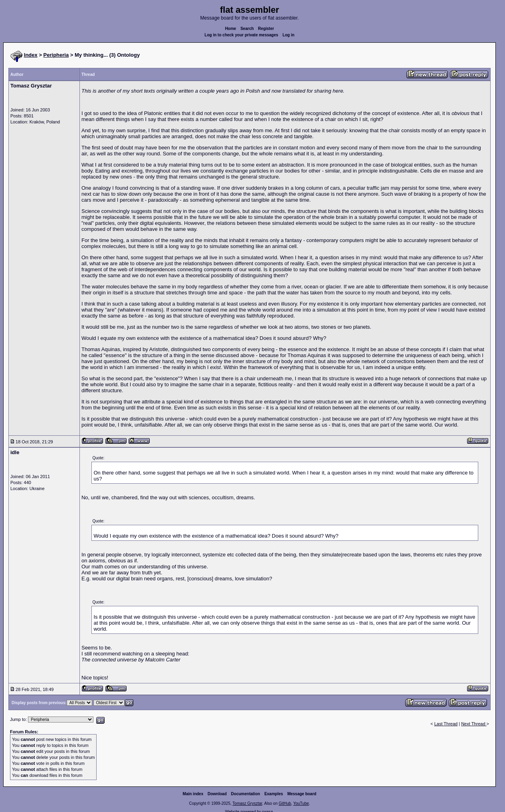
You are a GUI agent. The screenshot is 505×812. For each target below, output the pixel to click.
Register (266, 29)
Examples (274, 794)
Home (231, 29)
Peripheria (56, 55)
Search (247, 29)
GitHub (285, 803)
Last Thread (446, 724)
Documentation (246, 794)
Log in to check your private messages (241, 35)
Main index (193, 794)
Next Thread (474, 724)
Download (217, 794)
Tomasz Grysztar (247, 803)
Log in (289, 35)
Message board (302, 794)
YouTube (301, 803)
